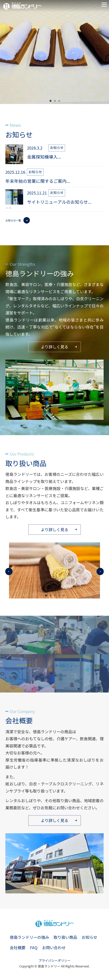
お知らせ (89, 937)
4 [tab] (59, 596)
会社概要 (18, 948)
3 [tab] (59, 101)
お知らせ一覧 (13, 220)
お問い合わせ (54, 948)
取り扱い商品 (65, 937)
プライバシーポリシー (55, 960)
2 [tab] (55, 101)
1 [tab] (50, 101)
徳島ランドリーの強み (29, 937)
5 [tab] (63, 596)
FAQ (34, 948)
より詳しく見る (55, 347)
